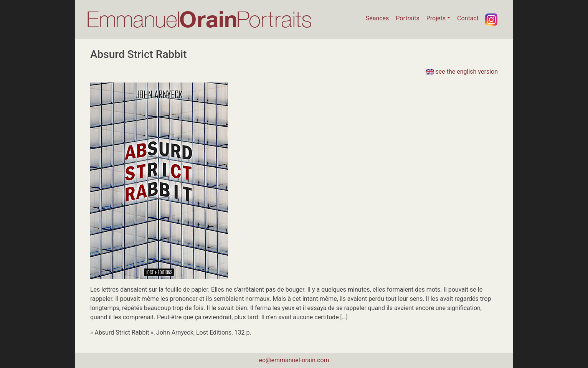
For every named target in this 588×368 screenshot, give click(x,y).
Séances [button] (377, 18)
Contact (468, 18)
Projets (436, 18)
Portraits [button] (407, 18)
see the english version (462, 72)
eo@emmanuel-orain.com (294, 360)
